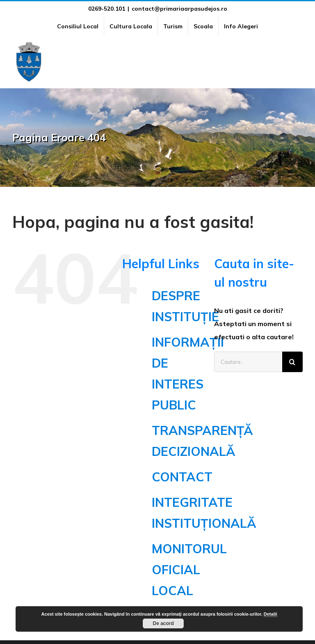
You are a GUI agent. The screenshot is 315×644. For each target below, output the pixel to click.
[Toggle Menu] (298, 62)
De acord (163, 623)
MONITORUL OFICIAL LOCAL (189, 570)
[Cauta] (292, 362)
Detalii (270, 614)
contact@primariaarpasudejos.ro (179, 9)
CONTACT (182, 477)
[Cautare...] (248, 362)
